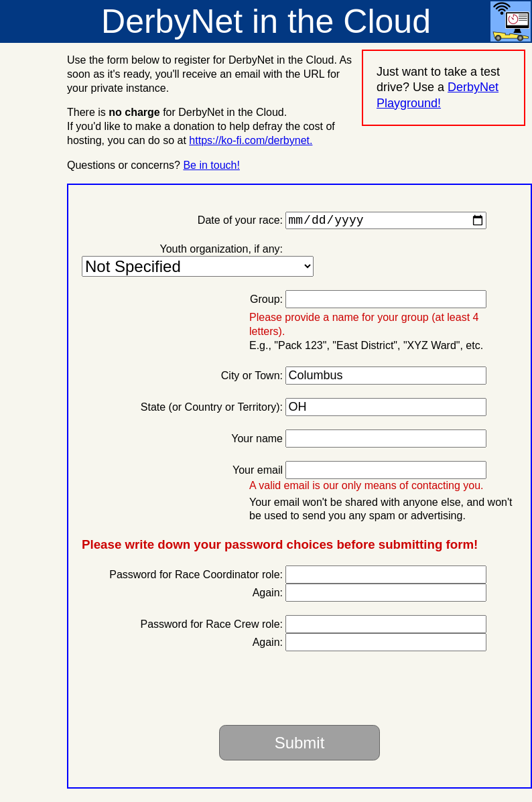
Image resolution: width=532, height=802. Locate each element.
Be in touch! (211, 165)
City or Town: (252, 378)
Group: (266, 302)
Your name (257, 441)
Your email (258, 473)
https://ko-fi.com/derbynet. (251, 140)
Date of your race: (240, 223)
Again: (268, 595)
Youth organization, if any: (221, 252)
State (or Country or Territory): (212, 410)
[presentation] (391, 691)
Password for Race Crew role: (211, 627)
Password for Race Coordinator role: (196, 577)
